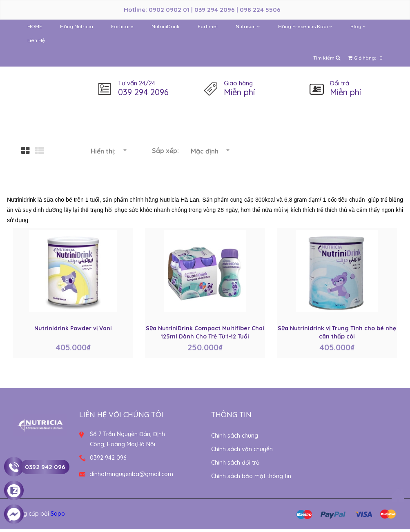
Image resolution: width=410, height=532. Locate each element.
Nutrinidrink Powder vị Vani (73, 328)
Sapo (58, 514)
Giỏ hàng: (366, 58)
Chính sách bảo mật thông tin (251, 476)
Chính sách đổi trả (235, 463)
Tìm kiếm (327, 58)
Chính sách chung (235, 436)
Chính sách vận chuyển (242, 449)
